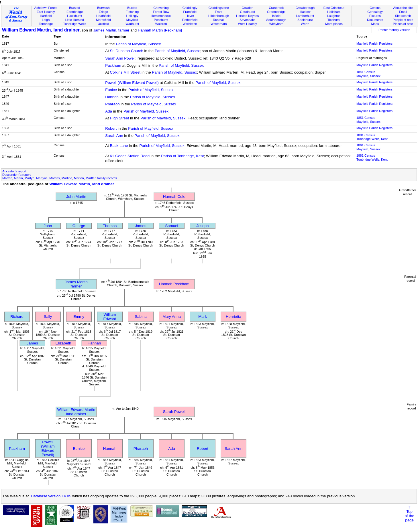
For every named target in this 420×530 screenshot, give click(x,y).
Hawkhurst (74, 16)
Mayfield (132, 20)
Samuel (171, 226)
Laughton (334, 16)
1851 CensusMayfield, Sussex (368, 120)
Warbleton (190, 24)
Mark (203, 317)
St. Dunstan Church (127, 51)
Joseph (203, 226)
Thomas (110, 226)
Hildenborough (219, 16)
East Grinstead (334, 8)
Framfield (190, 12)
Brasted (74, 8)
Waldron (161, 24)
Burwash (103, 8)
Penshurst (161, 20)
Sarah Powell (174, 412)
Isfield (276, 16)
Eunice (111, 90)
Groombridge (276, 12)
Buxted (132, 8)
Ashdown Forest (46, 8)
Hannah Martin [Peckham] (160, 30)
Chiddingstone (219, 8)
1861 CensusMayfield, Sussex (368, 147)
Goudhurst (248, 12)
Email (403, 12)
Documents (375, 20)
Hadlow (305, 12)
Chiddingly (190, 8)
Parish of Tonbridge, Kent (182, 156)
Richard (17, 317)
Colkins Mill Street (125, 72)
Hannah (112, 97)
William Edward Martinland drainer (76, 412)
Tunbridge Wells (75, 24)
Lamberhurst (305, 16)
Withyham (276, 24)
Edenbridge (75, 12)
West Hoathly (248, 24)
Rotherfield (190, 20)
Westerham (219, 24)
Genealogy (375, 12)
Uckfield (103, 24)
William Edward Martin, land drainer (41, 30)
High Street (120, 118)
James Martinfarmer (76, 284)
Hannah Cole (174, 197)
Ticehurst (334, 20)
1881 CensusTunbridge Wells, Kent (372, 137)
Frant (219, 12)
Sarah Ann (114, 136)
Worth (305, 24)
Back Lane (119, 146)
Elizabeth (63, 343)
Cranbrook (276, 8)
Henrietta (233, 317)
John (48, 226)
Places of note (403, 24)
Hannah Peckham (174, 284)
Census (375, 8)
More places (334, 24)
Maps (375, 24)
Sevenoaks (247, 20)
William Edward (110, 317)
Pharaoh (112, 104)
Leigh (46, 20)
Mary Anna (172, 317)
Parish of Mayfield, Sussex (138, 44)
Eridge (103, 12)
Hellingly (132, 16)
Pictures (375, 16)
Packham (113, 65)
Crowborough (305, 8)
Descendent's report (16, 175)
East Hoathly (46, 12)
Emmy (79, 317)
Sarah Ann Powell (120, 58)
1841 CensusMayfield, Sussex (368, 74)
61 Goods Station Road (130, 156)
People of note (403, 20)
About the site (403, 8)
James (141, 226)
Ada (109, 111)
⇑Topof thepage (409, 514)
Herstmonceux (161, 16)
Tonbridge (46, 24)
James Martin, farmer (111, 30)
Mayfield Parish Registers (374, 44)
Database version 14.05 (51, 496)
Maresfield (103, 20)
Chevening (161, 8)
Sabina (141, 317)
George (79, 226)
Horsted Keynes (247, 16)
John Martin (76, 197)
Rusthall (219, 20)
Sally (48, 317)
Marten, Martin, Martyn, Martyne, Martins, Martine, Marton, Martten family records (60, 178)
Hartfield (46, 16)
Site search (403, 16)
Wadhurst (132, 24)
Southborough (276, 20)
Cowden (247, 8)
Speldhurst (305, 20)
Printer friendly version (394, 30)
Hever (190, 16)
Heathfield (103, 16)
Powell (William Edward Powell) (132, 83)
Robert (111, 128)
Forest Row (161, 12)
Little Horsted (75, 20)
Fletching (132, 12)
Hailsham (334, 12)
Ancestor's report (14, 171)
